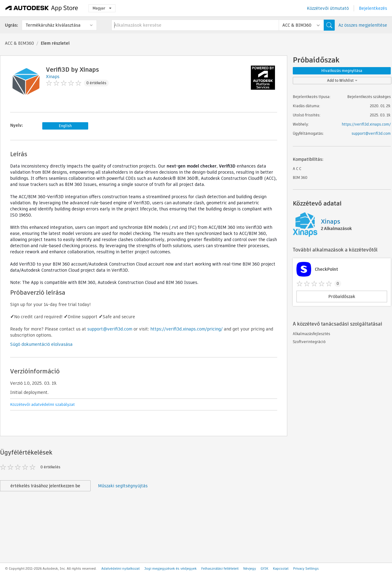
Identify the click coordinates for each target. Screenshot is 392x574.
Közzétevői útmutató (328, 8)
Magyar (102, 8)
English (65, 126)
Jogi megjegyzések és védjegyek (170, 568)
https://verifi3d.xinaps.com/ (366, 124)
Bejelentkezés (373, 8)
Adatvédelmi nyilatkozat (121, 568)
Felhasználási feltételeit (220, 568)
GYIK (264, 568)
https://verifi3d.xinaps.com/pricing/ (187, 329)
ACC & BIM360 (19, 43)
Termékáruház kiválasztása (53, 25)
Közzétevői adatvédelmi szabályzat (42, 404)
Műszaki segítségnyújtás (123, 486)
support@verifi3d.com (110, 329)
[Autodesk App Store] (42, 8)
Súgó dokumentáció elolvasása (41, 344)
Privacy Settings (306, 568)
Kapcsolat (281, 568)
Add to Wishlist (342, 80)
